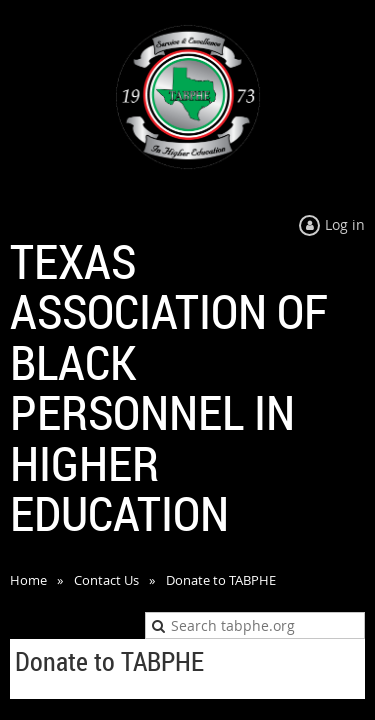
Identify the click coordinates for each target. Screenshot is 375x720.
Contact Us (106, 580)
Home (28, 580)
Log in (345, 224)
